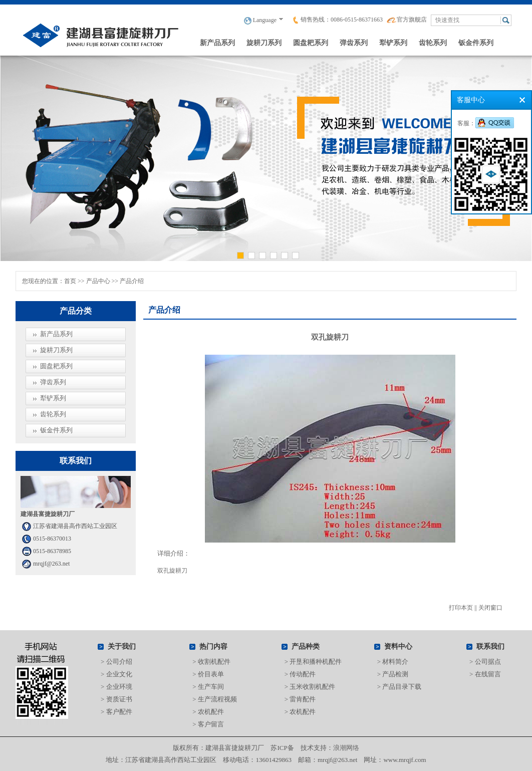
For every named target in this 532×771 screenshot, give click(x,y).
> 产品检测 (393, 674)
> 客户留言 (208, 724)
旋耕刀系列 (264, 43)
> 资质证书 (116, 699)
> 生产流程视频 (215, 699)
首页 (70, 281)
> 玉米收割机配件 (310, 687)
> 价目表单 (208, 674)
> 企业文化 (116, 674)
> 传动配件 (300, 674)
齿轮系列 (433, 43)
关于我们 (122, 647)
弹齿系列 (354, 43)
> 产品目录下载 (400, 687)
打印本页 (461, 608)
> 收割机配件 (211, 662)
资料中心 (398, 647)
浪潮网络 (346, 748)
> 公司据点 (485, 662)
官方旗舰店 (407, 20)
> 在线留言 (485, 674)
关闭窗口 (490, 608)
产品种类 (306, 647)
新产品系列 (217, 43)
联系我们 (490, 647)
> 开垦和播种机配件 (313, 662)
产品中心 (98, 281)
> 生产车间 (208, 687)
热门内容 (213, 647)
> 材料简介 (393, 662)
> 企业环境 (116, 687)
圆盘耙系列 (311, 43)
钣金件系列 (476, 43)
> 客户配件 (116, 712)
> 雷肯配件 (300, 699)
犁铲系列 (393, 43)
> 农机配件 (208, 712)
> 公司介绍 (116, 662)
